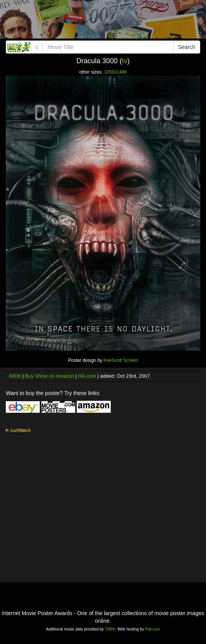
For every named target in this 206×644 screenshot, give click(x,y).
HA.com (87, 376)
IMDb (15, 376)
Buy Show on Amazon (50, 376)
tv (125, 61)
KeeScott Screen (121, 360)
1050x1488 (116, 72)
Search (187, 47)
